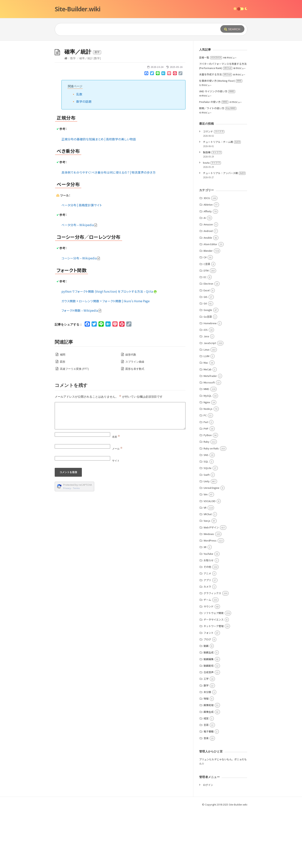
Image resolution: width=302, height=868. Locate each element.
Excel (207, 348)
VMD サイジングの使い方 (217, 149)
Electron (208, 341)
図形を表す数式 (135, 426)
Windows (209, 592)
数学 (73, 116)
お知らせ (209, 618)
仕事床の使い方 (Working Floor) (221, 138)
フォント (209, 690)
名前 (116, 494)
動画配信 (209, 723)
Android (208, 289)
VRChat (208, 572)
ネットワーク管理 (214, 684)
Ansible (208, 295)
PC (205, 473)
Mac (206, 420)
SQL (206, 519)
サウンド (209, 664)
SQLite (208, 526)
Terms (76, 546)
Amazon (208, 282)
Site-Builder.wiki (78, 9)
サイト (116, 518)
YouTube (208, 611)
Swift (207, 532)
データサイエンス (214, 677)
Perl (206, 480)
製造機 (212, 210)
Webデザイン (211, 585)
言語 (206, 783)
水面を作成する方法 (216, 132)
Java (206, 394)
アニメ (207, 631)
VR (205, 565)
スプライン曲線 (135, 419)
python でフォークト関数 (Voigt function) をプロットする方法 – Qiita (109, 349)
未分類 (207, 750)
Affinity (208, 269)
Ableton (208, 262)
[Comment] (120, 473)
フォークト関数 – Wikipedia (81, 368)
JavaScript (210, 401)
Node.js (208, 466)
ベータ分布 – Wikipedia (79, 282)
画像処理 (209, 763)
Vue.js (207, 578)
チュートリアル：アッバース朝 (224, 231)
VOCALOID (210, 559)
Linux (206, 407)
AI (205, 275)
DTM (206, 328)
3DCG (207, 256)
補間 (63, 412)
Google (208, 368)
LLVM (206, 414)
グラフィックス (212, 651)
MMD (206, 447)
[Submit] (232, 29)
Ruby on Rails (211, 506)
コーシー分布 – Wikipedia (81, 316)
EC (205, 335)
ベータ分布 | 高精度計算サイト (82, 263)
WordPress (210, 598)
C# (205, 315)
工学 (206, 736)
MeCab (208, 427)
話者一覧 (211, 115)
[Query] (132, 29)
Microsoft (209, 440)
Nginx (207, 460)
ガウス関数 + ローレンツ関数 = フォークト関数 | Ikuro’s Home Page (106, 359)
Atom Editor (210, 302)
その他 (207, 624)
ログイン (208, 843)
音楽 (206, 796)
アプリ (207, 638)
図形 (63, 419)
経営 (206, 776)
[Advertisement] (151, 70)
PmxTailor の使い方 (214, 160)
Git (205, 361)
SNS (206, 513)
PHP (206, 486)
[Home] (66, 116)
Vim (206, 552)
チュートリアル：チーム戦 (222, 200)
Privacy (67, 546)
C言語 (207, 322)
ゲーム (207, 657)
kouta (212, 220)
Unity (207, 539)
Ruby (206, 499)
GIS (206, 354)
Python (208, 493)
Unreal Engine (211, 545)
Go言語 (208, 374)
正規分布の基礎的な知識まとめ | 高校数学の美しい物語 (99, 197)
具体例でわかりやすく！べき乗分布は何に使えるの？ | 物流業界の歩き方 (109, 230)
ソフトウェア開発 (214, 671)
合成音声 (209, 730)
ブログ (207, 697)
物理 (206, 756)
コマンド (214, 189)
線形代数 (131, 412)
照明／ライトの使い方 (218, 166)
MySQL (208, 453)
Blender (208, 308)
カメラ (207, 644)
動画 (206, 703)
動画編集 (209, 717)
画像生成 (209, 769)
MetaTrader (210, 434)
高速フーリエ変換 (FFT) (74, 426)
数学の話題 (84, 159)
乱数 (79, 152)
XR (205, 605)
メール (117, 506)
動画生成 (209, 710)
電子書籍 (209, 789)
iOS (206, 387)
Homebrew (210, 381)
